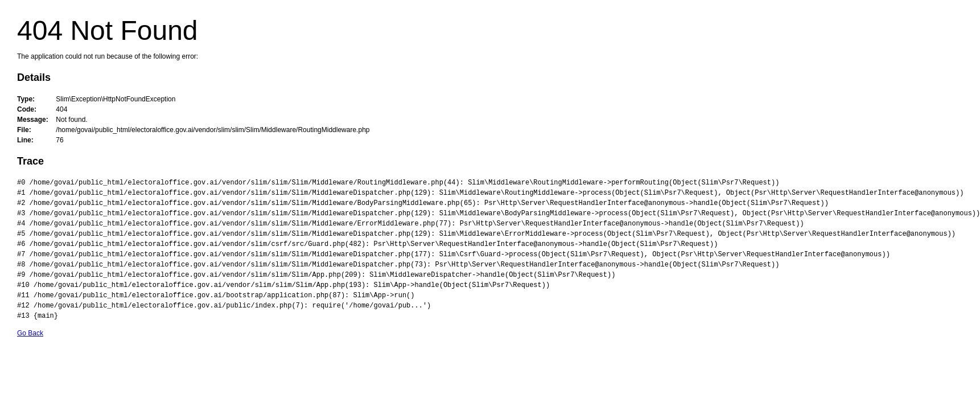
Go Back (30, 333)
